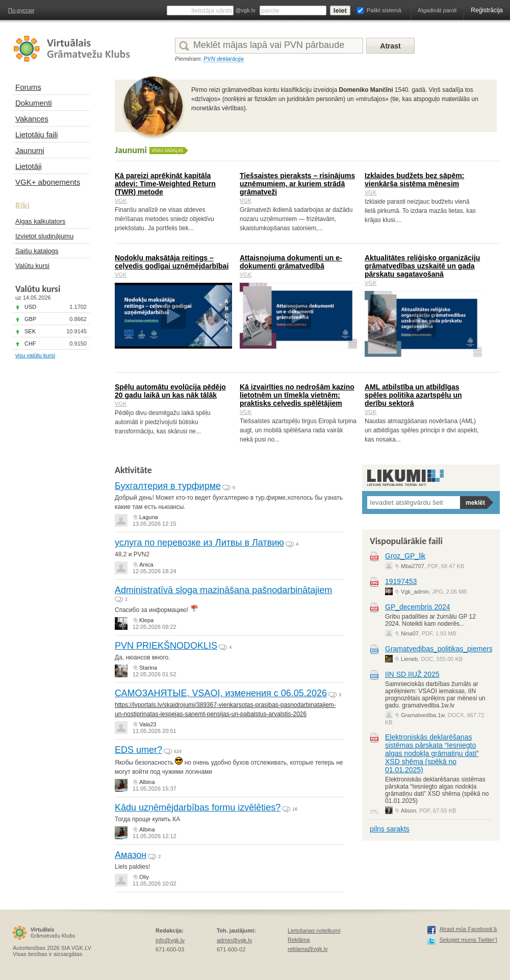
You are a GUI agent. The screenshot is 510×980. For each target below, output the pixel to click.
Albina (147, 782)
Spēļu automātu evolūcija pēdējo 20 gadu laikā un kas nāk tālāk (170, 391)
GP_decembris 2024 (418, 607)
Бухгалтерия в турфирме (168, 486)
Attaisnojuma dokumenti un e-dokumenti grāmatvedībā (291, 262)
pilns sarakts (390, 829)
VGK (121, 201)
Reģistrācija (487, 10)
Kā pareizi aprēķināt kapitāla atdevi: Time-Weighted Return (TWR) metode (165, 184)
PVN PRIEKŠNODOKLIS (166, 646)
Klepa (146, 620)
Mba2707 (413, 566)
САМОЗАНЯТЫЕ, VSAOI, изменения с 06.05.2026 (221, 693)
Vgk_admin (415, 592)
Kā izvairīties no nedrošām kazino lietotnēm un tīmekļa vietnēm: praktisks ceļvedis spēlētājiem (297, 395)
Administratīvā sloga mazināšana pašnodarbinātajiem (223, 590)
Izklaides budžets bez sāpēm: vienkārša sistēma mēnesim (414, 180)
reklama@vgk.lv (308, 949)
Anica (146, 565)
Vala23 (148, 724)
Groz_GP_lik (405, 556)
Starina (148, 668)
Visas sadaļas (167, 150)
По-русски (21, 10)
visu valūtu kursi (35, 355)
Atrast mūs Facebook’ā (468, 929)
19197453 (401, 581)
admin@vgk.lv (234, 940)
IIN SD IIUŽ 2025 (412, 674)
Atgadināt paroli (437, 10)
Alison (409, 811)
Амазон (131, 855)
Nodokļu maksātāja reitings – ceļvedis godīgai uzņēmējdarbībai (172, 262)
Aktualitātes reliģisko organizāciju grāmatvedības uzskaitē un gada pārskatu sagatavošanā (422, 266)
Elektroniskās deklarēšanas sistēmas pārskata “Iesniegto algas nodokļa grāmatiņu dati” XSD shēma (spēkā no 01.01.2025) (432, 753)
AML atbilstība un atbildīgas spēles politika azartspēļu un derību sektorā (413, 395)
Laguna (149, 517)
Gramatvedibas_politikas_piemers (439, 649)
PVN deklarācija (223, 59)
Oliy (144, 877)
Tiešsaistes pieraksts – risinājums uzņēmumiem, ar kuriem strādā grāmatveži (297, 184)
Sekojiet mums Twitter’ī (468, 940)
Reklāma (299, 940)
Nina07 (410, 633)
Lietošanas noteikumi (314, 930)
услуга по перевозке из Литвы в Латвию (199, 543)
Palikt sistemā (384, 10)
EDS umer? (138, 750)
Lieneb (409, 659)
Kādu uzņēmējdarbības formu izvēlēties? (198, 807)
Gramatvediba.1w (423, 715)
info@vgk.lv (170, 940)
